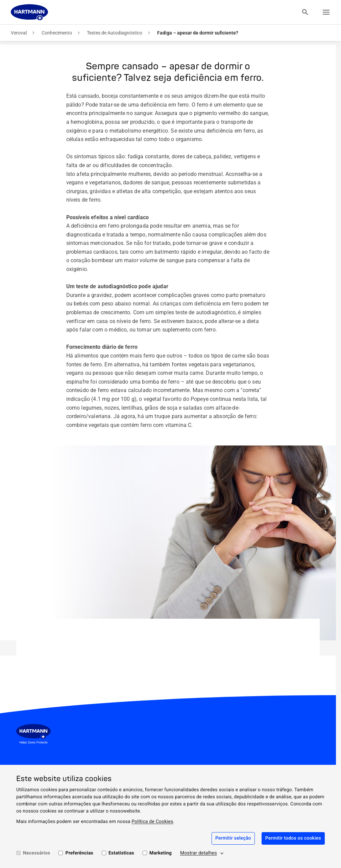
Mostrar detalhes (199, 853)
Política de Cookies (152, 822)
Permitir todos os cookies (293, 838)
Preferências (79, 853)
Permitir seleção (233, 838)
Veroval (19, 33)
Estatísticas (121, 853)
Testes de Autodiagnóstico (115, 33)
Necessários (36, 853)
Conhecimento (57, 33)
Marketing (161, 853)
